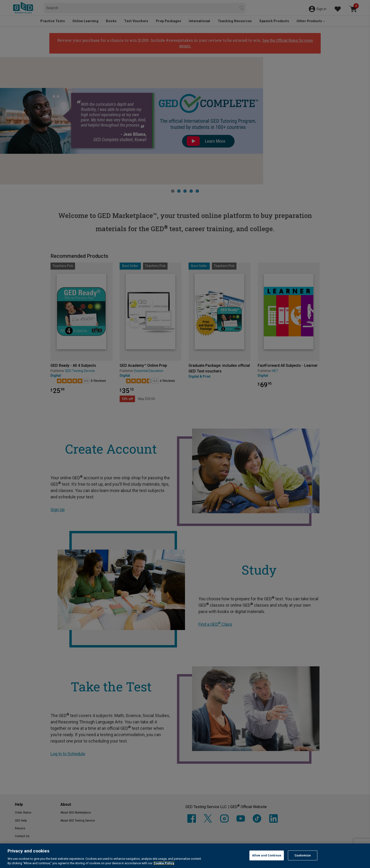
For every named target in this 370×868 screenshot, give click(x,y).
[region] (185, 856)
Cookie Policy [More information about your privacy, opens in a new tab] (164, 863)
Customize (303, 855)
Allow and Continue (267, 855)
